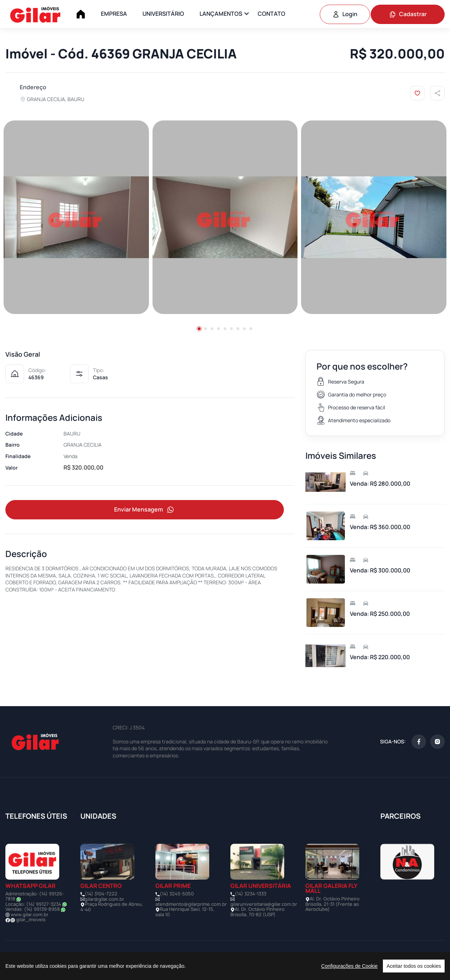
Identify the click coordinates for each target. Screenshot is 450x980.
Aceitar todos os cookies (414, 966)
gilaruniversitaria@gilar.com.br (264, 904)
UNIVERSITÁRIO (163, 14)
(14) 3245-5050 (177, 894)
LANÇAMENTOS (221, 14)
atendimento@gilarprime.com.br (191, 904)
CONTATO (271, 14)
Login (345, 14)
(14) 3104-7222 (101, 894)
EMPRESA (114, 14)
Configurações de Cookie (349, 966)
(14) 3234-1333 (250, 894)
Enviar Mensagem (145, 510)
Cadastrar (408, 14)
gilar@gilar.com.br (104, 899)
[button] (199, 329)
